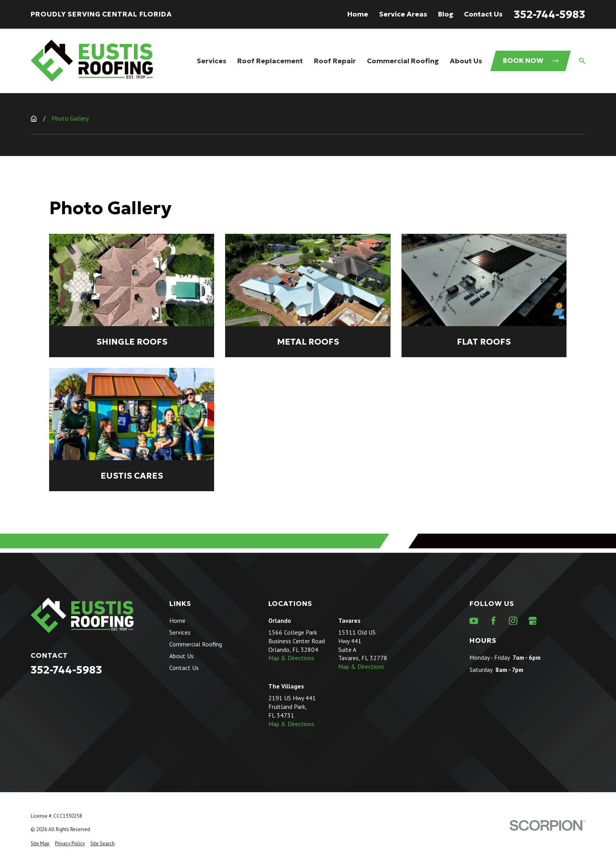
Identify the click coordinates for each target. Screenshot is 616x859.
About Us (181, 656)
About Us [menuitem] (466, 61)
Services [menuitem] (212, 61)
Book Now (531, 61)
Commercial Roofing (196, 644)
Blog (446, 14)
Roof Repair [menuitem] (335, 61)
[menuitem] (40, 844)
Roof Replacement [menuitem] (270, 61)
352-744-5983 (550, 14)
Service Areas (403, 14)
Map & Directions (291, 658)
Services (180, 632)
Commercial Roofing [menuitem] (403, 61)
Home (358, 14)
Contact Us (483, 14)
